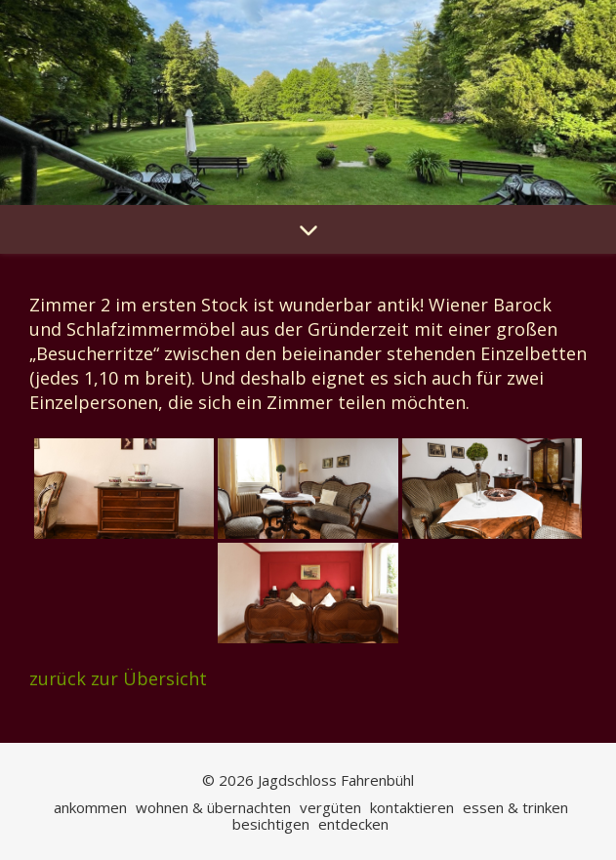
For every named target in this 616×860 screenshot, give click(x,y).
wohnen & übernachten (213, 807)
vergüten (330, 807)
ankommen (90, 807)
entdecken (353, 824)
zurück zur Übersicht (118, 678)
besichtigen (271, 824)
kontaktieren (412, 807)
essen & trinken (515, 807)
